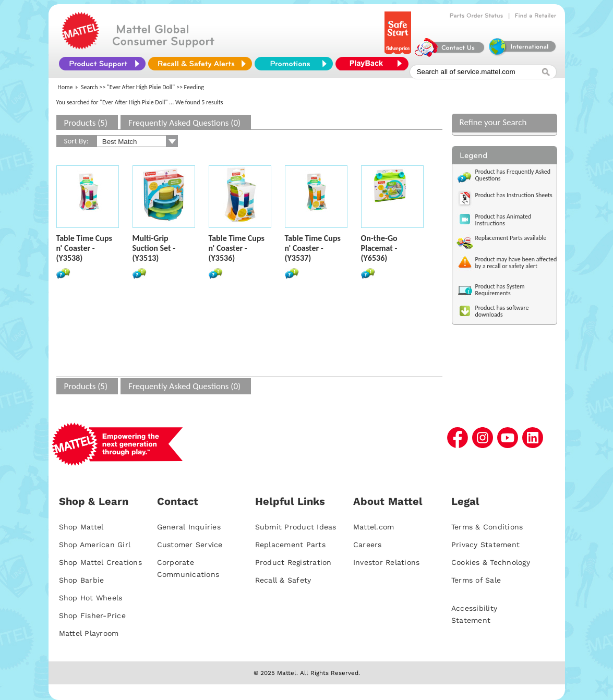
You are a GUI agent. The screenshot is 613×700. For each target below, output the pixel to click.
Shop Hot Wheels (91, 598)
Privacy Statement (485, 545)
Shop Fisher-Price (92, 615)
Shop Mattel (81, 527)
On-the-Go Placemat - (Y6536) (379, 248)
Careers (368, 545)
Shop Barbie (82, 580)
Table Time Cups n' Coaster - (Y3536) (237, 248)
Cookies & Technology (491, 562)
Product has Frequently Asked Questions (513, 175)
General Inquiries (189, 527)
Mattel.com (374, 527)
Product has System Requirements (500, 290)
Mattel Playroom (89, 633)
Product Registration (293, 562)
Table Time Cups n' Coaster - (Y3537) (313, 248)
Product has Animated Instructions (503, 220)
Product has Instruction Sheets (514, 195)
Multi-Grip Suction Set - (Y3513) (154, 248)
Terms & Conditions (487, 527)
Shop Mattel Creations (100, 562)
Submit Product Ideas (296, 527)
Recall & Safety (283, 580)
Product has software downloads (502, 311)
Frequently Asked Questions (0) (184, 123)
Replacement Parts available (511, 238)
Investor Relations (387, 562)
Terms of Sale (476, 580)
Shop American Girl (95, 545)
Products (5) (86, 123)
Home (65, 87)
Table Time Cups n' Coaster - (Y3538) (84, 248)
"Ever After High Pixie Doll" (141, 87)
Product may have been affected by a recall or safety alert (516, 263)
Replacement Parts (290, 545)
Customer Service (190, 545)
